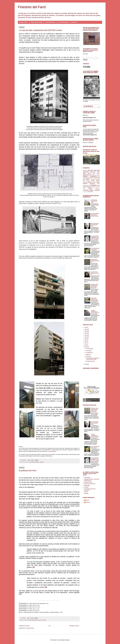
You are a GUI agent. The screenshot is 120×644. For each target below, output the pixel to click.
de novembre (89, 349)
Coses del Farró (50, 22)
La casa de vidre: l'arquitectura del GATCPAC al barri (40, 30)
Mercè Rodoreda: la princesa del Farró (95, 225)
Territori (90, 188)
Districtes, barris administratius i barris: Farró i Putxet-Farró (95, 286)
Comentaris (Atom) (30, 628)
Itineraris (74, 22)
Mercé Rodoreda (33, 620)
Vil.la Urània (90, 192)
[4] (43, 553)
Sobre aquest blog (36, 22)
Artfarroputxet (87, 478)
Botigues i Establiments (90, 176)
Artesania (94, 175)
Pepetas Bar (87, 486)
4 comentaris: (23, 618)
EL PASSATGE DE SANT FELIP (95, 249)
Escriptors (85, 182)
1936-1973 (93, 172)
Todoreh (86, 492)
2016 (86, 345)
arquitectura (37, 462)
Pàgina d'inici (24, 22)
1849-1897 (91, 170)
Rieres (84, 187)
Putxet (98, 185)
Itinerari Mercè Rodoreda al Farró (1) (95, 261)
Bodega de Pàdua (88, 482)
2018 (86, 341)
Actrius (89, 173)
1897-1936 (32, 462)
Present (38, 620)
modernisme (92, 183)
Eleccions (98, 179)
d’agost (87, 354)
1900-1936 (86, 172)
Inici (49, 626)
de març (88, 356)
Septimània (89, 187)
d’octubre (88, 351)
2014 (86, 364)
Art (91, 175)
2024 (86, 329)
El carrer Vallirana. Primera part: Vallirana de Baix (95, 215)
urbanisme (42, 462)
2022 (86, 333)
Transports (97, 188)
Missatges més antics (74, 626)
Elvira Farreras (86, 181)
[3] (35, 540)
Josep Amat (94, 182)
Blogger (68, 640)
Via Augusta (85, 192)
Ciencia (88, 178)
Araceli (87, 500)
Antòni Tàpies (96, 173)
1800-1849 (85, 170)
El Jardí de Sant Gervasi (90, 484)
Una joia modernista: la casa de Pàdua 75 (95, 312)
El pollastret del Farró (28, 471)
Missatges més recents (24, 626)
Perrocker (86, 487)
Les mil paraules (63, 22)
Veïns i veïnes (43, 620)
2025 (86, 327)
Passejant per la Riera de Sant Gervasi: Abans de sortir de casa (91, 151)
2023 (86, 331)
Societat (94, 187)
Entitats (93, 181)
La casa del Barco (52, 451)
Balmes (98, 175)
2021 (86, 335)
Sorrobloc (86, 494)
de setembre (89, 352)
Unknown (88, 502)
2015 (86, 347)
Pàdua (98, 183)
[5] (34, 567)
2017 (86, 343)
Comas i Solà (93, 178)
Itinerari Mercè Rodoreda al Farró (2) (95, 273)
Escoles (98, 181)
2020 (86, 337)
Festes (89, 182)
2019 (86, 339)
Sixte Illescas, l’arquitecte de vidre (94, 201)
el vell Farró (92, 179)
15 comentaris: (23, 460)
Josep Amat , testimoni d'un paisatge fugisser (95, 299)
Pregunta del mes (87, 185)
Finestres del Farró (32, 7)
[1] (61, 517)
